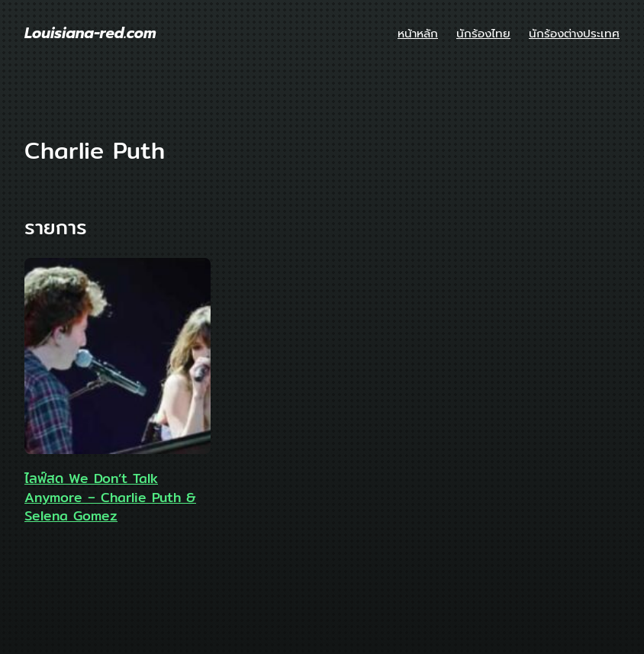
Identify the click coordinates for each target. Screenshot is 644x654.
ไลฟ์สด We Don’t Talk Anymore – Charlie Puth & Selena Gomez (110, 498)
